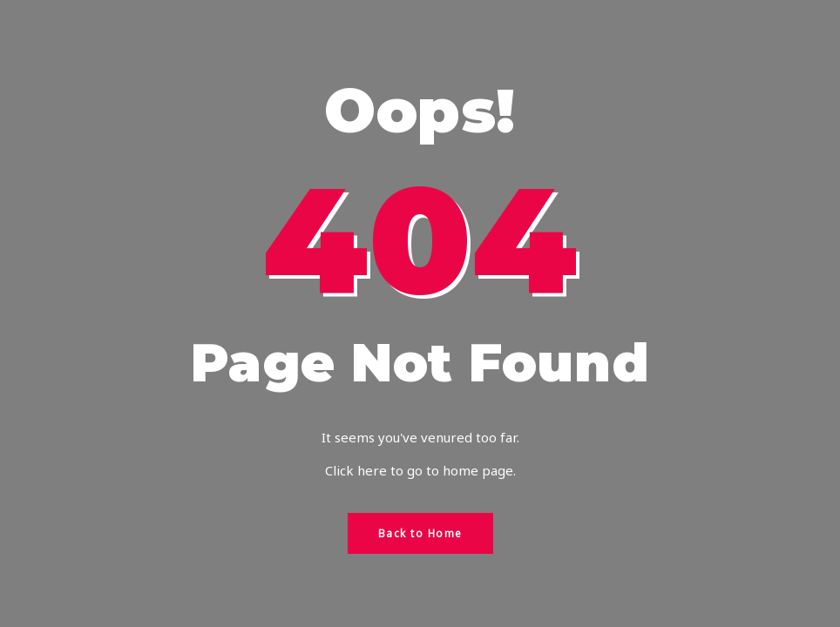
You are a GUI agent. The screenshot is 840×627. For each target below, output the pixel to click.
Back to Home (420, 533)
